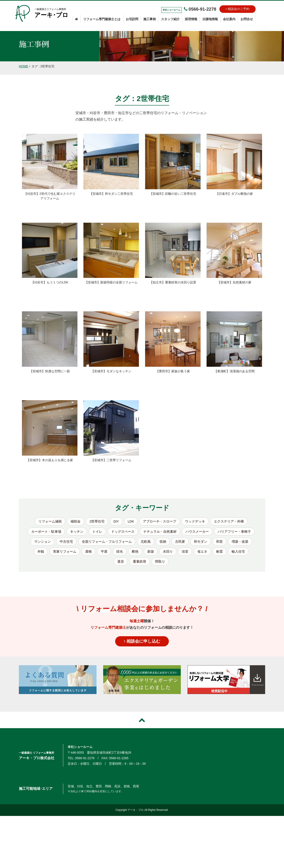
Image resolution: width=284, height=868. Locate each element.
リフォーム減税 (46, 522)
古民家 (237, 543)
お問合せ (247, 19)
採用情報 (191, 19)
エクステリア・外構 (233, 522)
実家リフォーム (132, 554)
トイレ (117, 532)
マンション (93, 543)
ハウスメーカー (222, 532)
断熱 (205, 554)
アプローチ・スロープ (160, 522)
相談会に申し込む (142, 644)
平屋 (173, 554)
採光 (189, 554)
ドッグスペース (144, 532)
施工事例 (150, 19)
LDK (130, 522)
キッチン (96, 532)
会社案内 (229, 19)
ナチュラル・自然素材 (183, 532)
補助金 (73, 522)
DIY (115, 522)
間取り (198, 564)
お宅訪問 (132, 19)
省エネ (100, 564)
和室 (65, 554)
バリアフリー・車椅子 (58, 543)
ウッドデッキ (197, 522)
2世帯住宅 (95, 522)
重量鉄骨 (177, 564)
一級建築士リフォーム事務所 (52, 13)
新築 (221, 554)
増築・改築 (86, 554)
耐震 (118, 564)
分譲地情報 (210, 19)
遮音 (157, 564)
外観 (107, 554)
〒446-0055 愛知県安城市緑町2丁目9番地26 (99, 756)
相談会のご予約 (238, 9)
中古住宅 (118, 543)
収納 (219, 543)
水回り (239, 554)
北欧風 (201, 543)
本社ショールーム (80, 750)
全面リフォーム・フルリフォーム (161, 543)
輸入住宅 (138, 564)
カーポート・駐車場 (64, 532)
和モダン (45, 554)
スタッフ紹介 (170, 19)
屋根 (157, 554)
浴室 (83, 564)
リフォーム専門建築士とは (102, 19)
